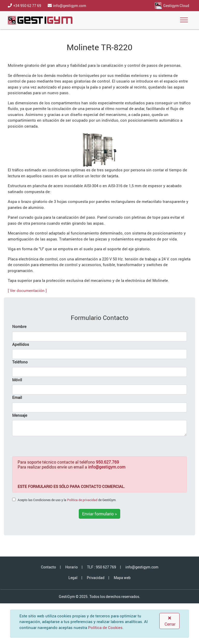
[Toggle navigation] (184, 20)
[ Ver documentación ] (27, 290)
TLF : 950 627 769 (102, 567)
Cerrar (169, 621)
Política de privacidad (82, 500)
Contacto (48, 567)
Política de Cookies (105, 627)
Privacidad (96, 578)
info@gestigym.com (142, 567)
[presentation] (52, 446)
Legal (73, 578)
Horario (72, 567)
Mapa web (122, 578)
